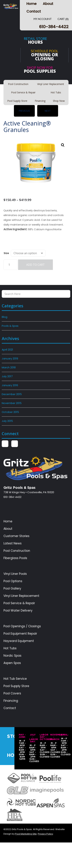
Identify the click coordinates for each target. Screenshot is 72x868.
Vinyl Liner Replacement (21, 596)
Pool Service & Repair (19, 603)
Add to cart (35, 265)
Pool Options (13, 581)
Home (31, 4)
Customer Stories (16, 536)
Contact (34, 11)
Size (6, 253)
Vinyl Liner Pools (15, 574)
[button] (63, 145)
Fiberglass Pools (15, 558)
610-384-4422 (54, 27)
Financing (11, 701)
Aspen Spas (12, 663)
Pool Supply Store (16, 686)
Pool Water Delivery (18, 611)
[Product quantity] (10, 265)
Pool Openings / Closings (22, 626)
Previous (24, 111)
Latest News (13, 543)
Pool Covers (12, 693)
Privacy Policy (45, 834)
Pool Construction (17, 551)
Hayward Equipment (19, 641)
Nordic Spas (12, 656)
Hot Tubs (10, 648)
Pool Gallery (12, 589)
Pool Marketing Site (26, 834)
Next (48, 111)
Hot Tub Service (15, 679)
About (48, 4)
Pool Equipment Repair (20, 634)
